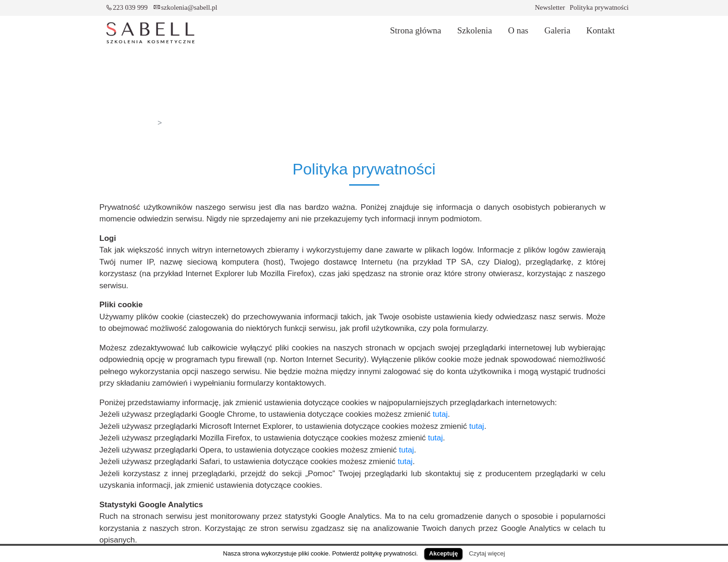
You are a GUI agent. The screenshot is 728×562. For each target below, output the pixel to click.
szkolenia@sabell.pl (189, 7)
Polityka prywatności (599, 7)
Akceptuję (443, 553)
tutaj (440, 414)
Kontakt (601, 30)
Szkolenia (475, 30)
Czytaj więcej (487, 553)
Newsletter (550, 7)
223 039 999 (130, 7)
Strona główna (416, 30)
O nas (518, 30)
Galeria (557, 30)
